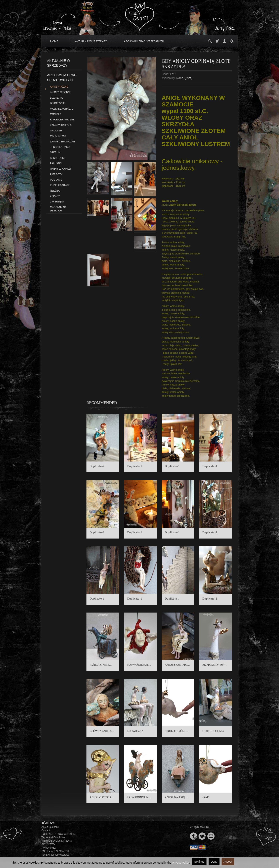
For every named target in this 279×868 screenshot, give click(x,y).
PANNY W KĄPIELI (61, 169)
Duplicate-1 (135, 466)
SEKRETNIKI (57, 158)
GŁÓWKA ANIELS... (102, 731)
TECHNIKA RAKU (60, 147)
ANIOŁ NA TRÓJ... (176, 797)
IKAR (206, 797)
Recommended (102, 403)
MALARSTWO (58, 136)
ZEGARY (55, 196)
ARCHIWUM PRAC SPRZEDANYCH (144, 41)
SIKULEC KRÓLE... (176, 731)
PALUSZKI (56, 163)
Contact (46, 830)
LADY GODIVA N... (139, 797)
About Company (50, 827)
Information (48, 823)
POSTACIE (56, 180)
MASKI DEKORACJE (62, 109)
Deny (214, 862)
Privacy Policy (181, 863)
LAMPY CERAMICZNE (62, 142)
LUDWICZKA (135, 731)
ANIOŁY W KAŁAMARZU (55, 851)
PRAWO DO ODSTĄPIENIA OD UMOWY (57, 842)
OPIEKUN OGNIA (213, 731)
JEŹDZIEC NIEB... (101, 665)
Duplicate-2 (97, 466)
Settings (199, 862)
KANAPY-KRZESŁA (61, 125)
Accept (228, 862)
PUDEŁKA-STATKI (60, 185)
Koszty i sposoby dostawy (55, 855)
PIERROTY (56, 174)
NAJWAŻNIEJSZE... (139, 665)
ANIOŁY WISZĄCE (60, 92)
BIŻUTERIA (56, 98)
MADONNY (56, 131)
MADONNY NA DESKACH (58, 209)
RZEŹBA (55, 191)
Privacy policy (49, 848)
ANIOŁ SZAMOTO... (177, 665)
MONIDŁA (56, 114)
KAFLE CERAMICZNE (62, 120)
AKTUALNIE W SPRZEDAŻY (91, 41)
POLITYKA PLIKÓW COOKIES (58, 834)
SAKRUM (55, 152)
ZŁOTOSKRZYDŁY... (215, 665)
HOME (54, 41)
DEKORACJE (57, 103)
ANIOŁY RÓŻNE (59, 87)
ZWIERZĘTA (57, 202)
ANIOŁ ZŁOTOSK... (102, 797)
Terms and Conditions (53, 837)
